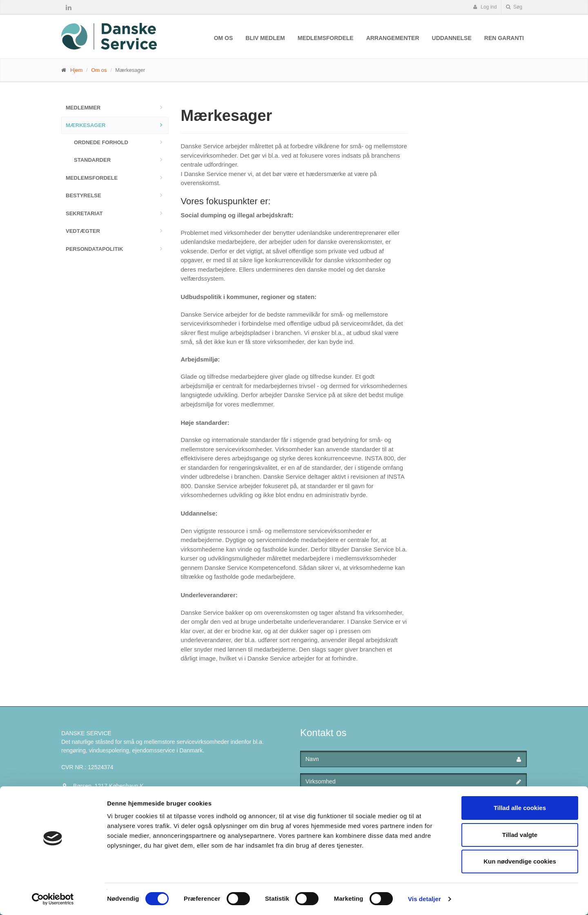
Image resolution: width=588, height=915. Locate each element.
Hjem (76, 70)
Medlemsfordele (326, 38)
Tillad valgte (520, 835)
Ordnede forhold (101, 142)
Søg (514, 7)
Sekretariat (84, 213)
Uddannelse (452, 38)
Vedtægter (83, 231)
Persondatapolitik (94, 249)
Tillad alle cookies (520, 808)
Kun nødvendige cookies (520, 861)
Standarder (92, 160)
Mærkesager (86, 125)
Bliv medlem (265, 38)
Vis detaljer (424, 899)
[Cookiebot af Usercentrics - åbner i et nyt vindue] (53, 899)
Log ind (485, 7)
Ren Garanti (504, 38)
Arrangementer (393, 38)
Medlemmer (83, 108)
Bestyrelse (84, 195)
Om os (224, 38)
